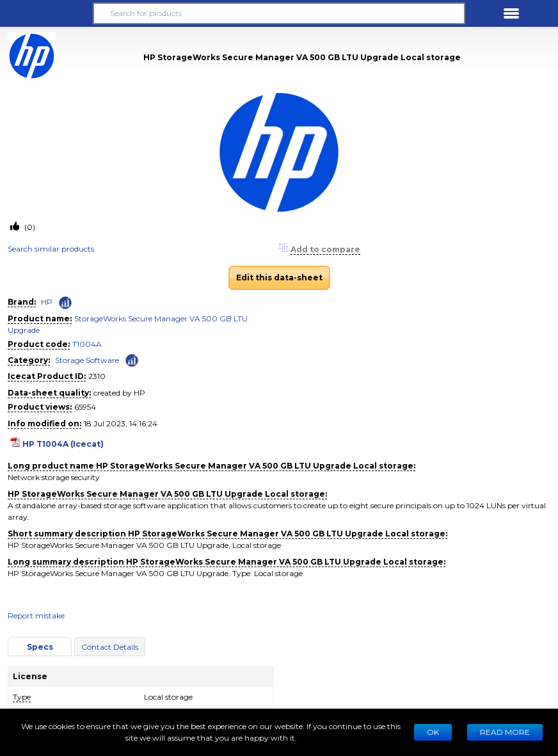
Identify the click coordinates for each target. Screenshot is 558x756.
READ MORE (505, 732)
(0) (29, 227)
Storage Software (87, 360)
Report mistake (36, 615)
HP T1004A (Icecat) (63, 444)
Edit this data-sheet (279, 277)
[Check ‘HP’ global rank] (65, 303)
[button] (47, 13)
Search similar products (51, 249)
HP (47, 302)
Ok (433, 732)
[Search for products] (279, 13)
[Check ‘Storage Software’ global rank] (132, 359)
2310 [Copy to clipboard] (97, 376)
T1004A (87, 344)
